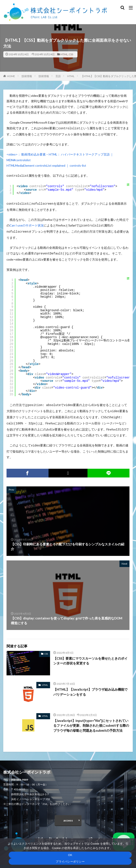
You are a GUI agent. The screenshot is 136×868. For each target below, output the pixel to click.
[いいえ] (131, 853)
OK (70, 855)
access (68, 815)
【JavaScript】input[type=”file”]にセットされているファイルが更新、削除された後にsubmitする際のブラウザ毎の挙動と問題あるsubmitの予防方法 (91, 720)
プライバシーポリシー (70, 862)
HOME (11, 76)
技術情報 (27, 76)
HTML (64, 54)
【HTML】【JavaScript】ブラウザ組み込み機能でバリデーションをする (90, 686)
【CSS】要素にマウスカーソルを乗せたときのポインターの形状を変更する (90, 655)
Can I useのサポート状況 (27, 224)
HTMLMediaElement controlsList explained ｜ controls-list (46, 165)
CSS (71, 54)
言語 (58, 76)
